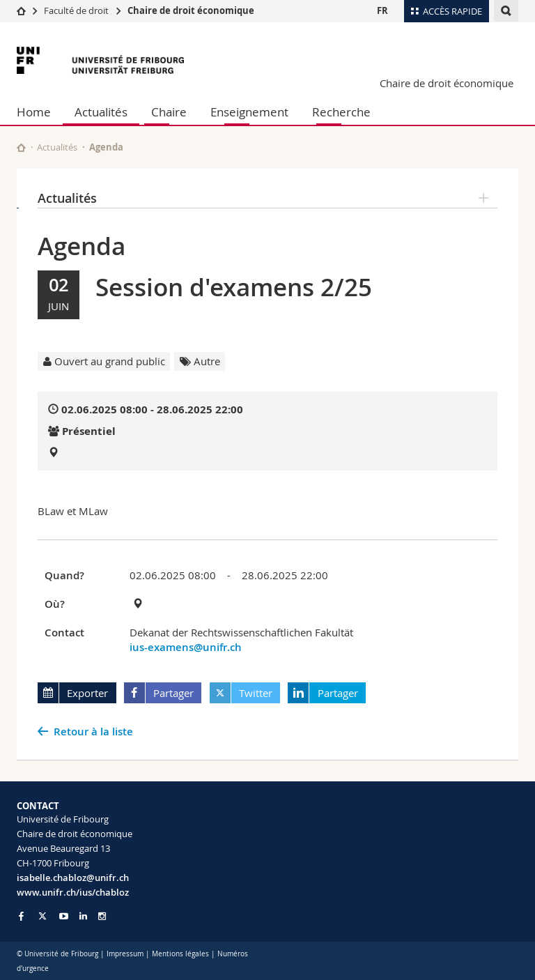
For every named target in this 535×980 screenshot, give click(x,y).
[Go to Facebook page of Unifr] (21, 916)
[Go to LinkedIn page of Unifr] (83, 916)
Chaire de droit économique (191, 10)
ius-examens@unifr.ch (186, 647)
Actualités (101, 112)
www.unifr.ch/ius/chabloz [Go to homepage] (73, 892)
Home (34, 112)
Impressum (125, 954)
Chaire (169, 112)
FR (382, 10)
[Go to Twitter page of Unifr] (42, 916)
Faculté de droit (77, 10)
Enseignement (249, 112)
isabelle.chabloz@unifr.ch (73, 878)
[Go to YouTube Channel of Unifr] (64, 916)
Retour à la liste (93, 732)
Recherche (341, 112)
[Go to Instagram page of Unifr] (102, 916)
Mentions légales (180, 954)
